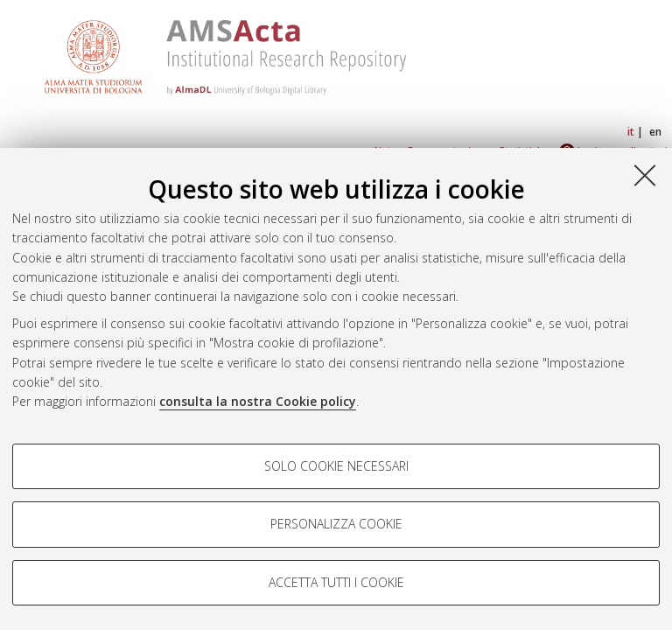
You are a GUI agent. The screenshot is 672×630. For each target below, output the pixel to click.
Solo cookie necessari (336, 466)
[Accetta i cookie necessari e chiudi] (645, 175)
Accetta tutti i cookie (336, 582)
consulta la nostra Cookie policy (258, 401)
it (631, 132)
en (655, 132)
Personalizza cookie (336, 524)
